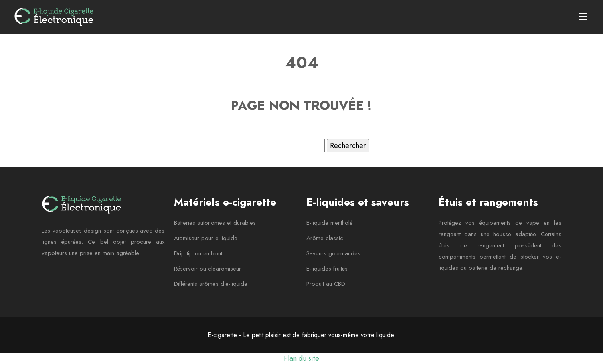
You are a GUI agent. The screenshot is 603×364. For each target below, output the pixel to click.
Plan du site (301, 358)
